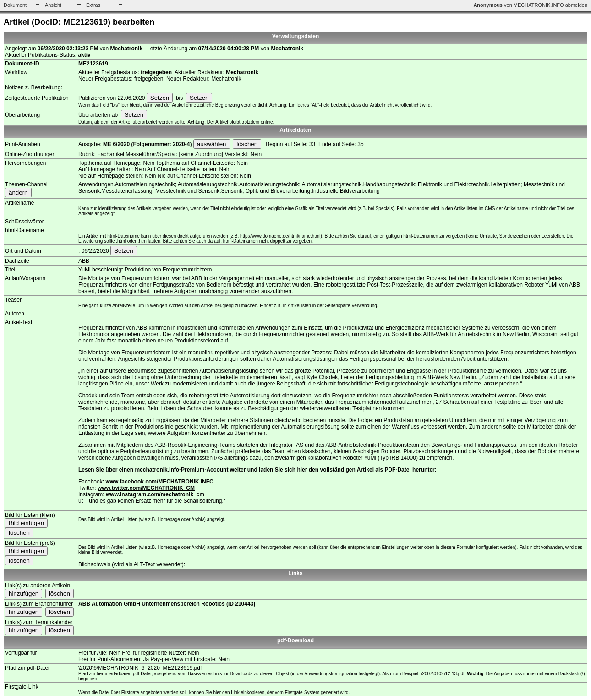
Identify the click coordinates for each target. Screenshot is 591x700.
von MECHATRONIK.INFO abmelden (530, 5)
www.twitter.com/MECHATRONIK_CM (146, 488)
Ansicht (53, 5)
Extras (93, 5)
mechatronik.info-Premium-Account (181, 470)
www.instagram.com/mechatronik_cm (155, 494)
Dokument (15, 5)
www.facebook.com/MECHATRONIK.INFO (159, 482)
